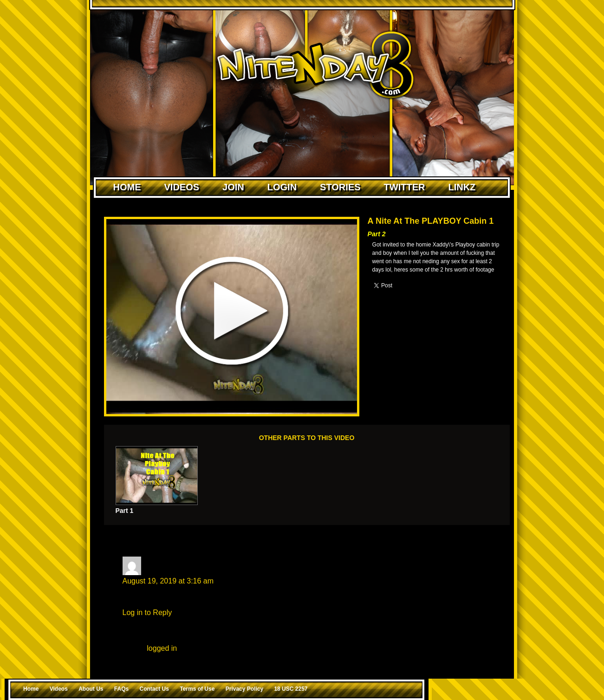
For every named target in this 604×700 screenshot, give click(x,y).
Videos (182, 187)
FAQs (121, 689)
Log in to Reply (147, 612)
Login (282, 187)
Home (127, 187)
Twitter (405, 187)
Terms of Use (197, 689)
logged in (162, 648)
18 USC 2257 (291, 689)
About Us (91, 689)
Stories (340, 187)
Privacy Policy (244, 689)
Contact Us (154, 689)
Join (233, 187)
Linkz (462, 187)
